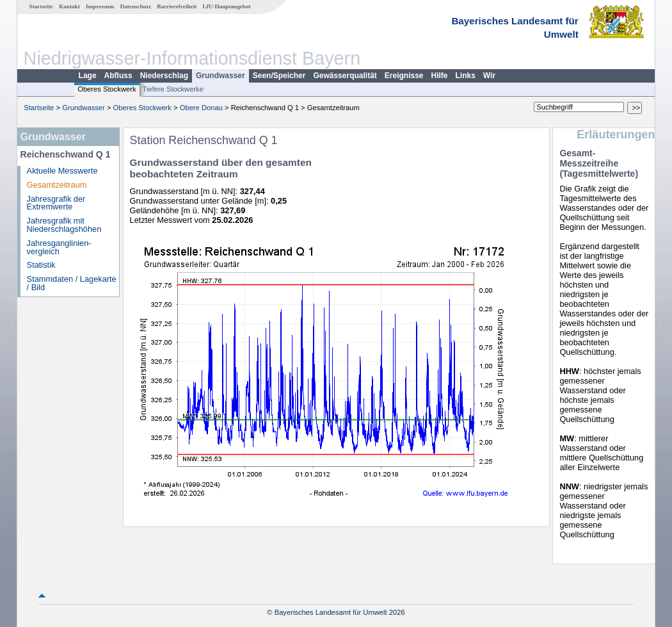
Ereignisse (404, 76)
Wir (489, 76)
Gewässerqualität (345, 76)
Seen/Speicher (279, 76)
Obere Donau (201, 108)
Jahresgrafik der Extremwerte (56, 203)
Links (466, 76)
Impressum (100, 6)
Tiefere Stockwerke (173, 89)
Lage (88, 76)
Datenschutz (136, 6)
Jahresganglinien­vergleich (59, 247)
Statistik (41, 265)
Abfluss (118, 76)
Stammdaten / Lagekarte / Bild (72, 283)
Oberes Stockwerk (107, 89)
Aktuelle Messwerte (62, 171)
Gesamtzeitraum (57, 185)
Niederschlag (164, 76)
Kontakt (69, 6)
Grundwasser (220, 76)
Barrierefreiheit (177, 6)
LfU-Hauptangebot (226, 6)
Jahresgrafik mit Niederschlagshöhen (64, 225)
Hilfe (440, 76)
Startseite (41, 6)
